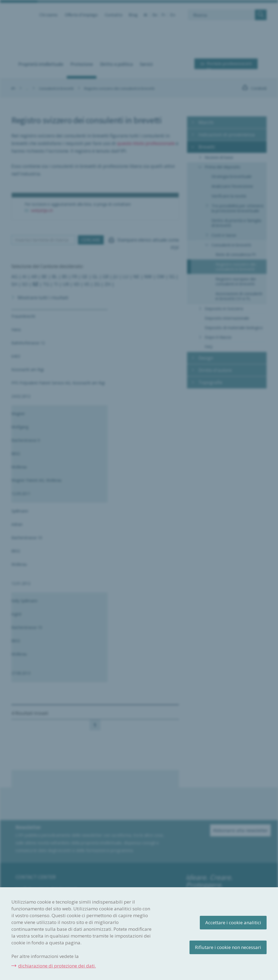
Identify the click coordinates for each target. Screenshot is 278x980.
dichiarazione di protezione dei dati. (57, 966)
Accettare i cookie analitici (233, 922)
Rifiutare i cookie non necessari (228, 947)
